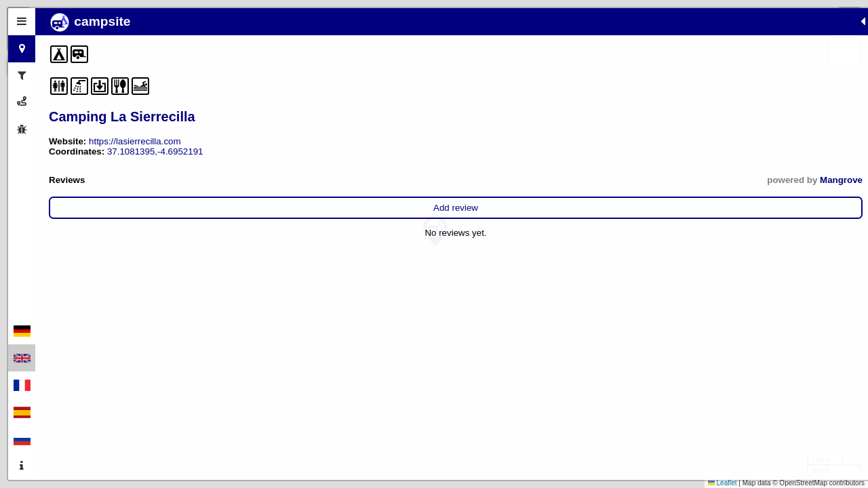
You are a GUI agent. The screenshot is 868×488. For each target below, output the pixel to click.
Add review (178, 208)
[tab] (22, 22)
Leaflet (723, 483)
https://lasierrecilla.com (135, 141)
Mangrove (285, 180)
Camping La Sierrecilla (122, 117)
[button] (435, 231)
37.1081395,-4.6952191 (155, 151)
